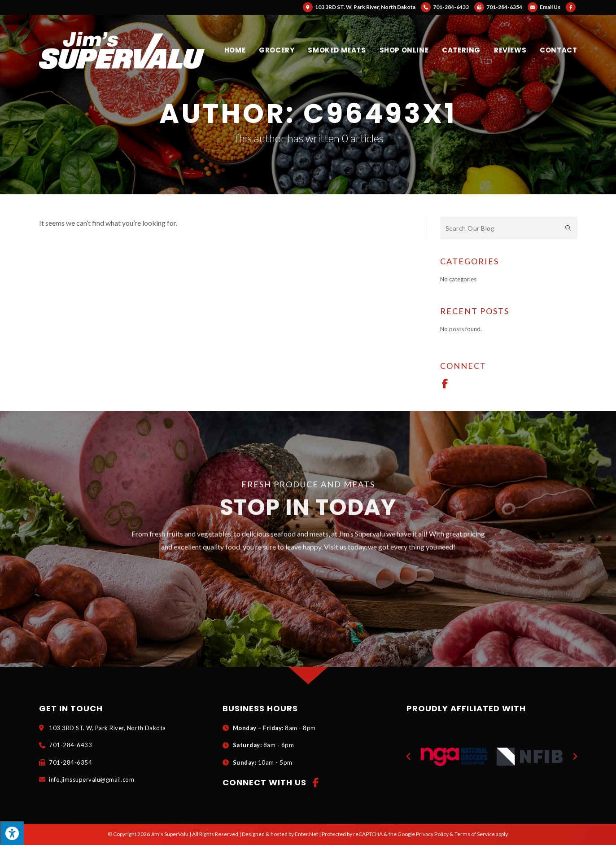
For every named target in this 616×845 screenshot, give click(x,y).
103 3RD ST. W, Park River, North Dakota (359, 7)
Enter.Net (306, 834)
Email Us (544, 7)
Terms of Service (475, 834)
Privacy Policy (432, 834)
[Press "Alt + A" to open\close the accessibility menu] (12, 833)
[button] (408, 757)
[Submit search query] (568, 228)
